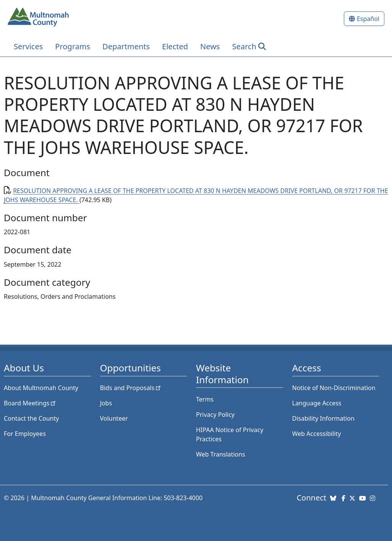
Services (28, 46)
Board (30, 403)
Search (244, 46)
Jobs (106, 403)
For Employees (25, 434)
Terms (205, 399)
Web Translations (221, 454)
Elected (175, 46)
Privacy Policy (215, 415)
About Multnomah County (41, 388)
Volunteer (114, 418)
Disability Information (323, 418)
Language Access (317, 403)
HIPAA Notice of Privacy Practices (230, 434)
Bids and (131, 388)
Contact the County (31, 418)
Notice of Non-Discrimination (334, 388)
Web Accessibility (317, 434)
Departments (126, 46)
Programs (73, 46)
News (210, 46)
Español (368, 19)
